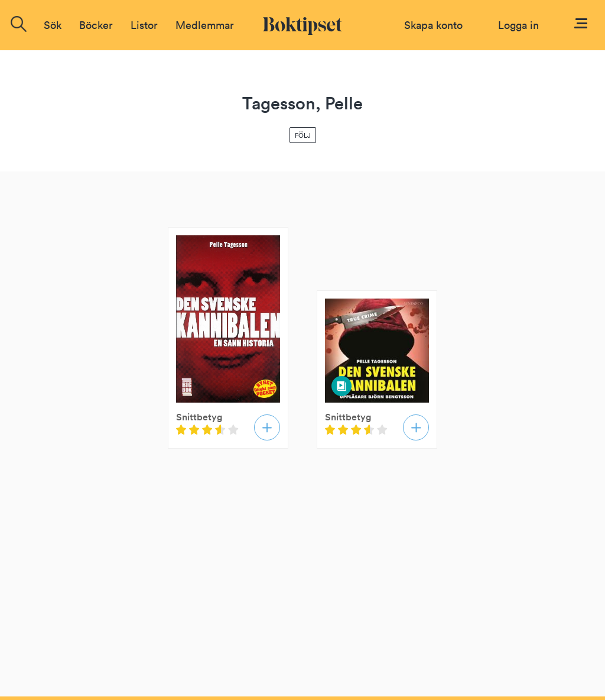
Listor (144, 25)
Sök (53, 25)
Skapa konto (433, 25)
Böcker (96, 25)
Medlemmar (205, 25)
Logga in (518, 25)
